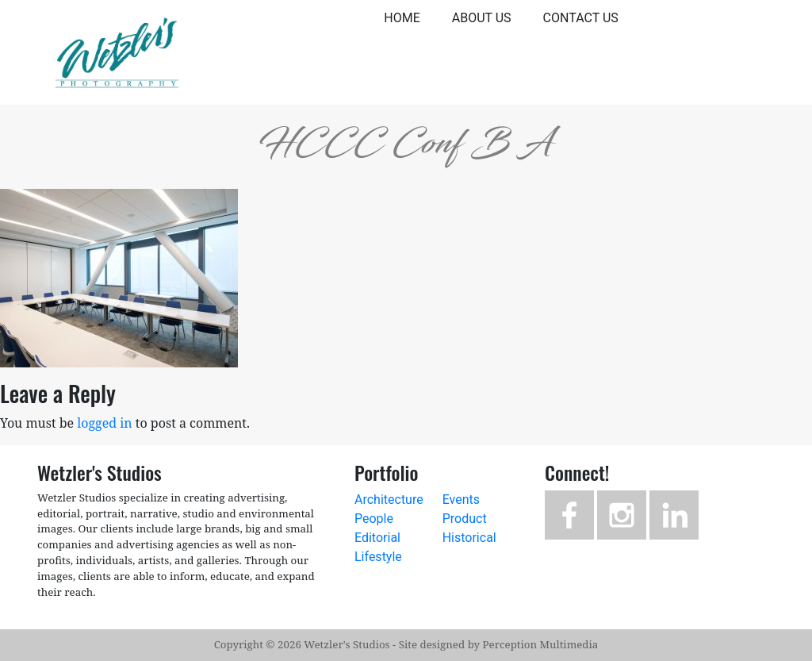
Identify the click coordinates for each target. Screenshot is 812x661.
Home (402, 18)
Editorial (377, 538)
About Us (482, 18)
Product (465, 519)
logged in (104, 423)
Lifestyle (378, 557)
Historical (469, 538)
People (374, 519)
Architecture (389, 500)
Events (461, 500)
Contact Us (581, 18)
